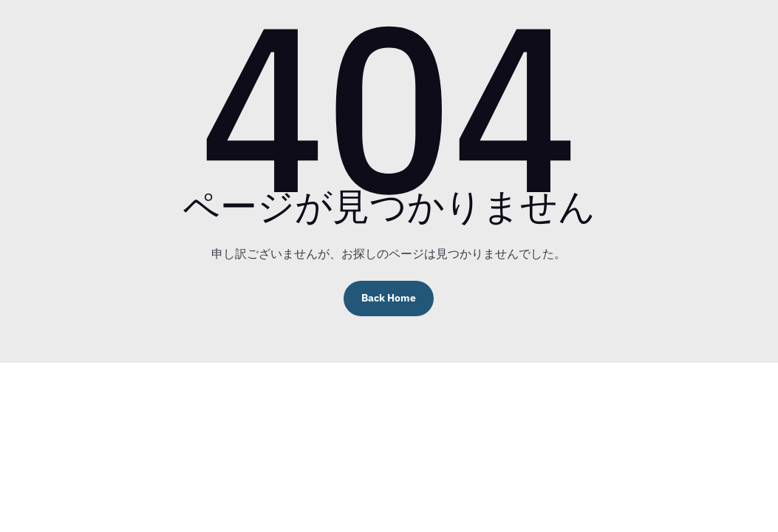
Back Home (389, 298)
